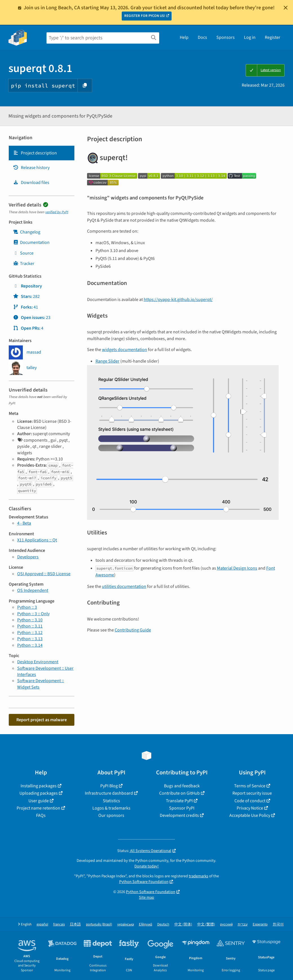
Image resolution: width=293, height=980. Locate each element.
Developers (28, 557)
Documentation (31, 242)
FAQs (41, 815)
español (42, 924)
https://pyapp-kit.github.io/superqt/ (178, 300)
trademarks (198, 876)
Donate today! (146, 866)
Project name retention (38, 808)
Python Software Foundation (144, 882)
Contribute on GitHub (179, 793)
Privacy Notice (250, 808)
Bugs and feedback (182, 786)
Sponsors (226, 37)
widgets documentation (125, 350)
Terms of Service (250, 786)
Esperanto (260, 924)
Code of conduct (250, 801)
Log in (250, 37)
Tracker (24, 264)
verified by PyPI (57, 212)
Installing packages (39, 786)
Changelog (27, 232)
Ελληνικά (146, 924)
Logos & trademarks (111, 808)
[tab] (42, 153)
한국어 (278, 924)
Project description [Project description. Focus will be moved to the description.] (35, 153)
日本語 (75, 924)
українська (126, 924)
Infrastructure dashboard (109, 793)
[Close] (286, 8)
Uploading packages (39, 793)
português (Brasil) (99, 924)
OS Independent (33, 590)
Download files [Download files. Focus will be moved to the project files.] (31, 183)
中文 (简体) (183, 924)
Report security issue (252, 793)
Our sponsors (111, 815)
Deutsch (163, 924)
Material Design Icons (237, 568)
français (59, 924)
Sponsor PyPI (182, 808)
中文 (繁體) (206, 924)
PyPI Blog (109, 786)
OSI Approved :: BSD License (44, 574)
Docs (202, 37)
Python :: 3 (27, 607)
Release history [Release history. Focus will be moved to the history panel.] (31, 168)
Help (184, 37)
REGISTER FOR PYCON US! (145, 16)
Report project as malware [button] (42, 720)
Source (23, 253)
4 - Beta (24, 523)
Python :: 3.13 (30, 639)
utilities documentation (124, 586)
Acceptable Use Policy (250, 815)
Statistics (111, 801)
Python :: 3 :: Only (33, 614)
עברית (243, 924)
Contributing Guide (133, 630)
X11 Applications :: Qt (37, 540)
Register (273, 37)
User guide (39, 801)
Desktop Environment (38, 662)
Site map (146, 897)
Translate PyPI (179, 801)
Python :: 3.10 (30, 620)
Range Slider (107, 361)
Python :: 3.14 (30, 645)
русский (226, 924)
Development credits (179, 815)
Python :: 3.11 (30, 626)
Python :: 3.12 (30, 633)
